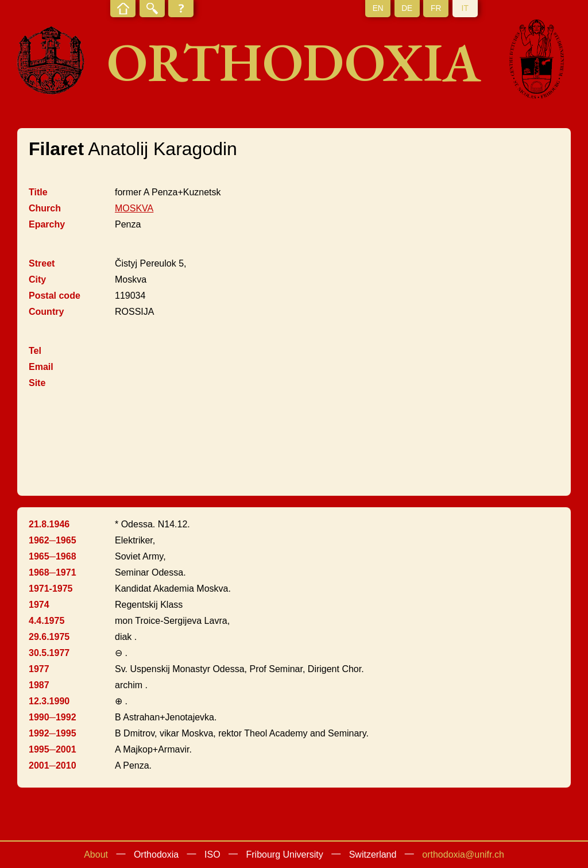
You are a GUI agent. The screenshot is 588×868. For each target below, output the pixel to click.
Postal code (55, 296)
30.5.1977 (49, 653)
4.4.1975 (47, 621)
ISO (212, 855)
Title (38, 192)
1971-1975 (51, 589)
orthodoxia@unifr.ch (463, 855)
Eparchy (47, 224)
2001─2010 (53, 765)
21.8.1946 (49, 524)
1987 (39, 685)
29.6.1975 (49, 637)
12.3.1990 (49, 701)
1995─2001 (53, 749)
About (96, 855)
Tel (35, 351)
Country (46, 312)
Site (37, 383)
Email (41, 367)
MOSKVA (134, 208)
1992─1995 (53, 733)
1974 (39, 605)
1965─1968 (53, 556)
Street (42, 263)
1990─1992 (53, 717)
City (37, 279)
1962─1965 (53, 540)
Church (45, 208)
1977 (39, 669)
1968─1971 (53, 572)
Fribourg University (285, 855)
